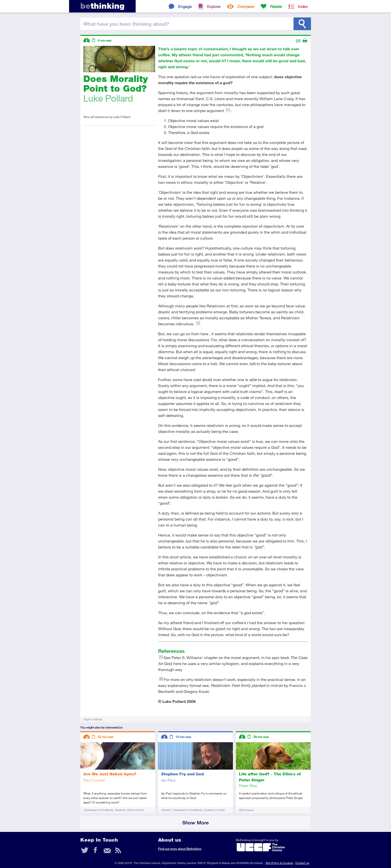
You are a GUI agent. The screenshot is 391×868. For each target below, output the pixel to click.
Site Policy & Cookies (279, 863)
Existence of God (214, 810)
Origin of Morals (93, 719)
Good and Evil (135, 810)
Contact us (302, 863)
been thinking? (126, 24)
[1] (228, 110)
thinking (102, 6)
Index (303, 6)
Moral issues (246, 810)
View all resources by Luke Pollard (107, 117)
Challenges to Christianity (98, 810)
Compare (246, 6)
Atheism (166, 810)
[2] (198, 323)
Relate (276, 6)
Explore (214, 6)
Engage (185, 6)
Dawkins (120, 810)
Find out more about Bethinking (180, 849)
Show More (195, 823)
